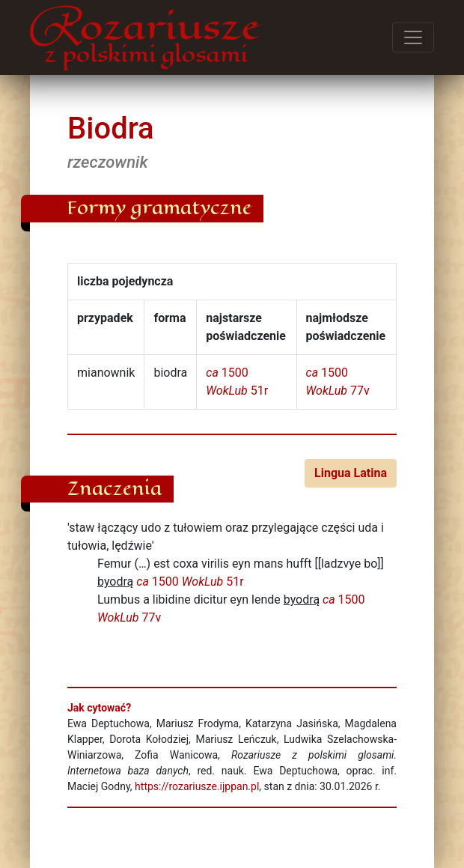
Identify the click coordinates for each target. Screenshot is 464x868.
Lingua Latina (351, 473)
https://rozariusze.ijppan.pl (197, 786)
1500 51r (190, 582)
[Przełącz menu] (413, 37)
